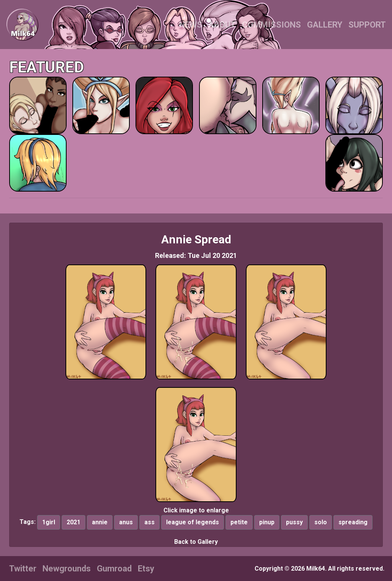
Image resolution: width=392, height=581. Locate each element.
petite (239, 522)
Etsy (146, 569)
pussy (294, 522)
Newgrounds (67, 569)
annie (100, 522)
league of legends (193, 522)
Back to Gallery (196, 542)
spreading (353, 522)
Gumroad (114, 569)
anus (126, 522)
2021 (73, 522)
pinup (267, 522)
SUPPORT (367, 25)
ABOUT (222, 25)
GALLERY (325, 25)
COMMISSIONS (271, 25)
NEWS (191, 25)
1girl (49, 522)
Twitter (23, 569)
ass (149, 522)
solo (321, 522)
